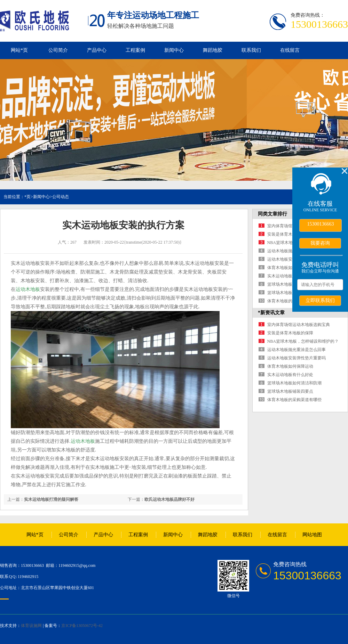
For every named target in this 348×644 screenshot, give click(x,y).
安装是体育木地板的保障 (290, 234)
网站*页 (19, 50)
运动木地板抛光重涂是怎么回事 (296, 350)
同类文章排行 (272, 214)
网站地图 (312, 535)
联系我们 (251, 50)
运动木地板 (28, 289)
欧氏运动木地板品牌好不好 (169, 499)
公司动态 (61, 197)
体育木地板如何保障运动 (290, 268)
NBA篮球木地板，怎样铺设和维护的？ (303, 341)
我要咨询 (320, 243)
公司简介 (58, 50)
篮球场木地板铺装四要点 (290, 293)
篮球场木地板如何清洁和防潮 (294, 383)
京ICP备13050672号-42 (82, 626)
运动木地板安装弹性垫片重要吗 (296, 358)
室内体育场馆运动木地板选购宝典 (299, 325)
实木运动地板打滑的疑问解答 (51, 499)
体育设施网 (31, 626)
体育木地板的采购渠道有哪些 (294, 400)
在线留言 (290, 50)
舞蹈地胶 (213, 50)
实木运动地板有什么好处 (290, 276)
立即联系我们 (320, 300)
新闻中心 (174, 50)
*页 (27, 197)
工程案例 (135, 50)
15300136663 (321, 224)
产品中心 (97, 50)
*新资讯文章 (271, 313)
